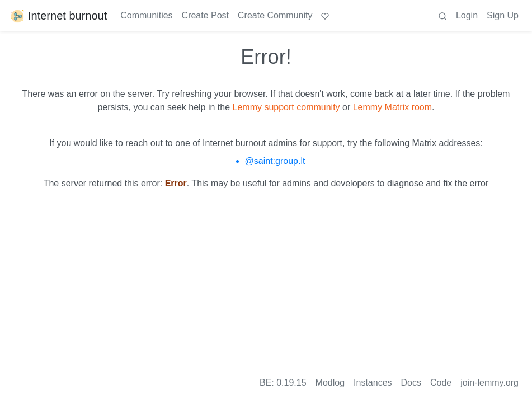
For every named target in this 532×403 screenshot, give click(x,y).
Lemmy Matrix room (392, 107)
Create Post (205, 15)
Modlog (330, 383)
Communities (146, 15)
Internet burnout (58, 16)
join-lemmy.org (489, 383)
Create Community (275, 15)
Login (467, 15)
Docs (411, 383)
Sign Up (503, 15)
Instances (373, 383)
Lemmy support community (286, 107)
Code (441, 383)
